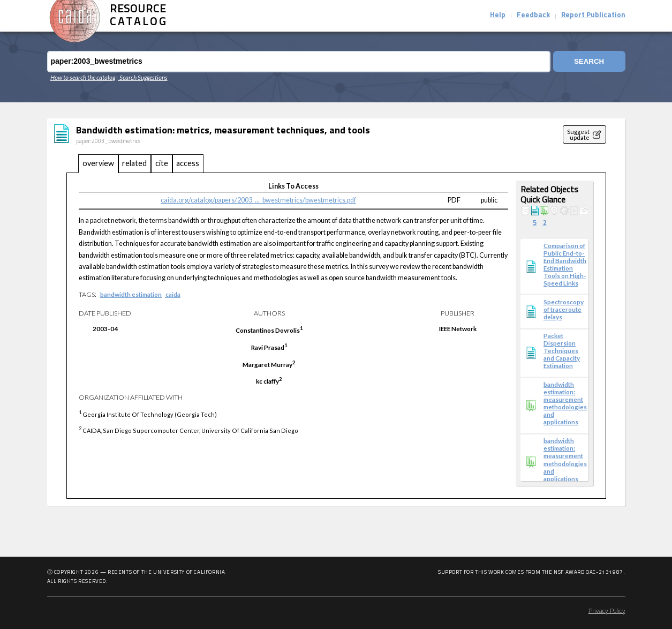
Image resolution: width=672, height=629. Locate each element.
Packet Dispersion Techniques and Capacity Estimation (562, 350)
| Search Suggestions (142, 77)
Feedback (533, 15)
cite (162, 163)
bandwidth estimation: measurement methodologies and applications (565, 403)
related (134, 163)
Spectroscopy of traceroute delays (564, 309)
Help (498, 15)
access (188, 163)
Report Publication (593, 15)
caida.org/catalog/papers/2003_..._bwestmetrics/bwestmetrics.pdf (258, 200)
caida (173, 294)
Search (588, 61)
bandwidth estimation (131, 294)
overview (98, 163)
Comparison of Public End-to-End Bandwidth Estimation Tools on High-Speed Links (565, 264)
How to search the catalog (83, 77)
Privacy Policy (607, 611)
